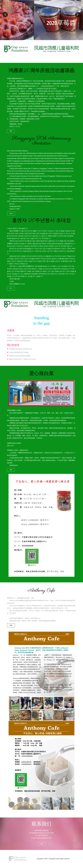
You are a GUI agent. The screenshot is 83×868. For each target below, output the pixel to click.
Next (78, 16)
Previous (5, 16)
